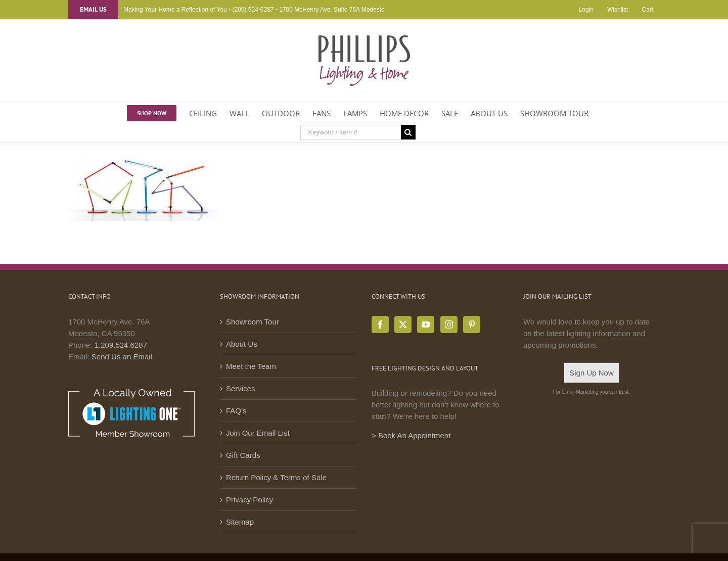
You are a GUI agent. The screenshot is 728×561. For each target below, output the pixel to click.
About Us (242, 344)
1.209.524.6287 (121, 345)
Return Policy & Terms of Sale (276, 477)
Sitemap (240, 522)
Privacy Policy (249, 500)
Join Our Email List (258, 433)
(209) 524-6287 (253, 10)
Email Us (93, 10)
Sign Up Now (591, 373)
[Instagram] (449, 324)
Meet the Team (251, 366)
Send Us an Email (122, 357)
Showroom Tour (253, 322)
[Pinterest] (472, 324)
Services (241, 388)
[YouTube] (426, 324)
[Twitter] (403, 324)
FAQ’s (236, 411)
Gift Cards (243, 455)
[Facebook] (380, 324)
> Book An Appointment (411, 435)
